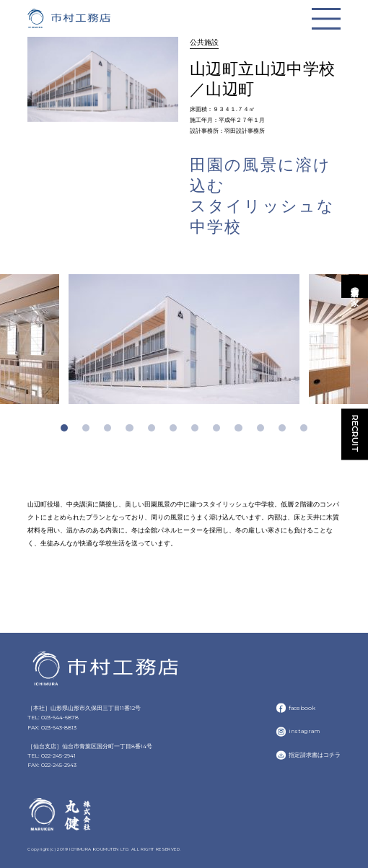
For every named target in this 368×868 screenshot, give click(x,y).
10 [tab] (260, 428)
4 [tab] (129, 428)
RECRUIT (355, 434)
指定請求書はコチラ (315, 755)
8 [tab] (216, 428)
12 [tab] (304, 428)
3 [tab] (108, 428)
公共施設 (204, 42)
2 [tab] (86, 428)
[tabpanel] (184, 339)
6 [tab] (173, 428)
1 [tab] (64, 428)
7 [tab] (195, 428)
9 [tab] (238, 428)
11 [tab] (282, 428)
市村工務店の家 (355, 286)
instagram (304, 731)
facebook (302, 708)
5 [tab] (152, 428)
